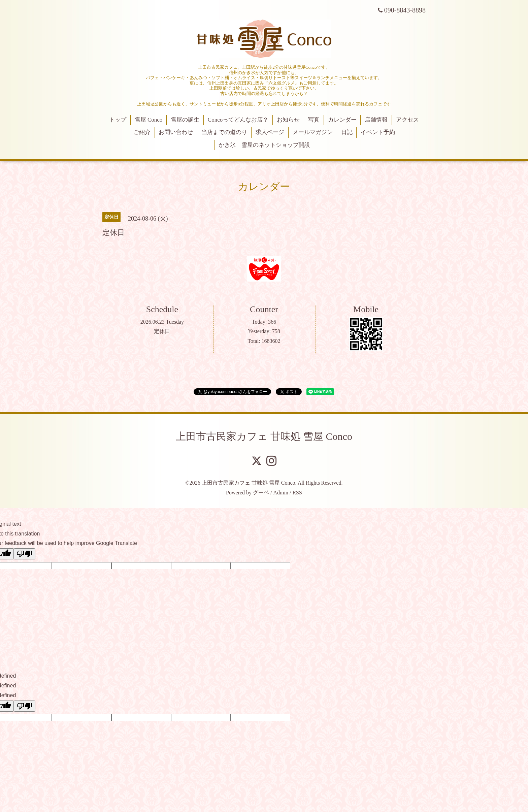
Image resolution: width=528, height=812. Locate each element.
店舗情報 (376, 120)
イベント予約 (378, 132)
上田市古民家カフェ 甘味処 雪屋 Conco (264, 436)
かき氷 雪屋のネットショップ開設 (264, 145)
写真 (314, 120)
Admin (281, 493)
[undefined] (25, 706)
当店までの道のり (224, 132)
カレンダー (342, 120)
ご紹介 (142, 132)
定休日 (162, 331)
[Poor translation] (25, 554)
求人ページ (270, 132)
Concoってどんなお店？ (238, 120)
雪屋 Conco (149, 120)
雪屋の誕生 (185, 120)
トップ (118, 120)
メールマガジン (313, 132)
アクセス (407, 120)
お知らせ (288, 120)
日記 (347, 132)
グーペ (261, 493)
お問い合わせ (176, 132)
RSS (297, 493)
